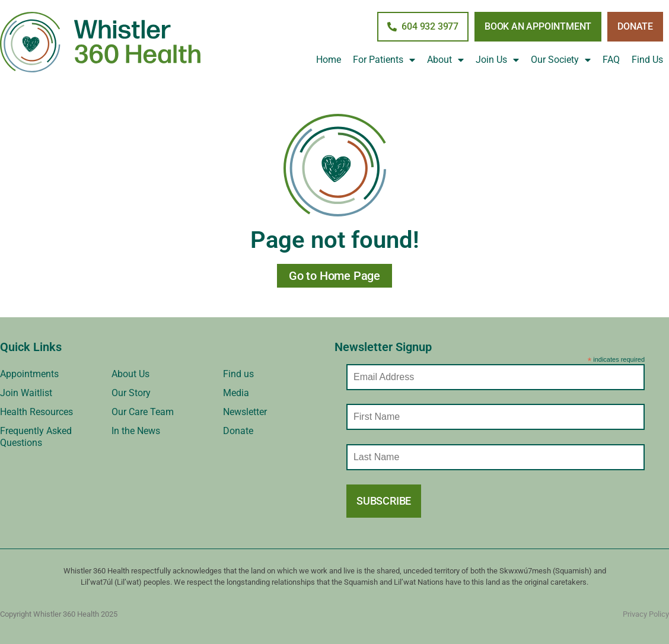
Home (329, 60)
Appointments (29, 374)
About (445, 60)
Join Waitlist (26, 393)
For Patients (384, 60)
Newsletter (245, 412)
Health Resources (36, 412)
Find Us (647, 60)
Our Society (561, 60)
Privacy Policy (646, 614)
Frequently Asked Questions (36, 437)
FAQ (611, 60)
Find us (238, 374)
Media (236, 393)
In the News (136, 431)
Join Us (497, 60)
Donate (238, 431)
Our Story (131, 393)
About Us (130, 374)
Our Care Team (143, 412)
